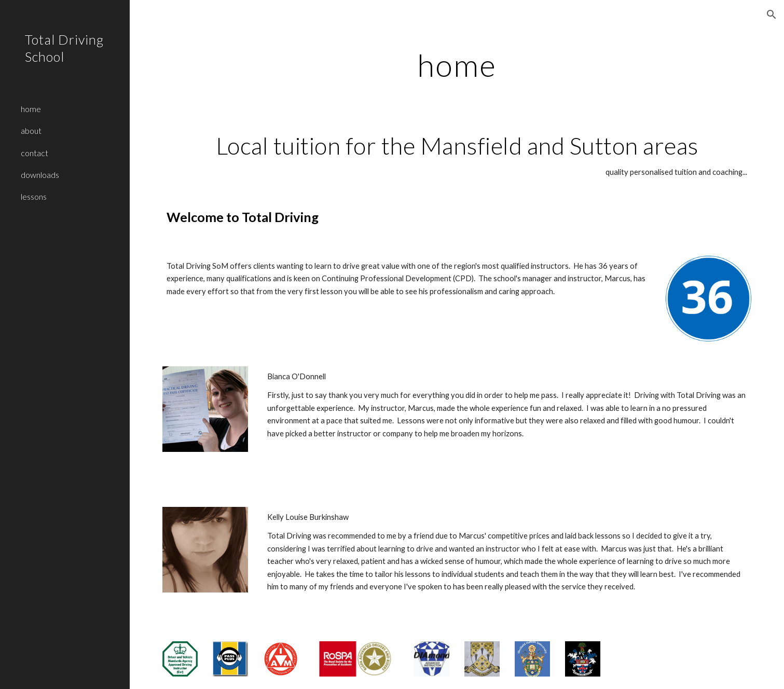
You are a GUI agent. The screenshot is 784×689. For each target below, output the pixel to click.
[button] (772, 15)
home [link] (31, 109)
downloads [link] (40, 175)
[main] (457, 65)
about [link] (31, 130)
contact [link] (35, 153)
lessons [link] (34, 196)
